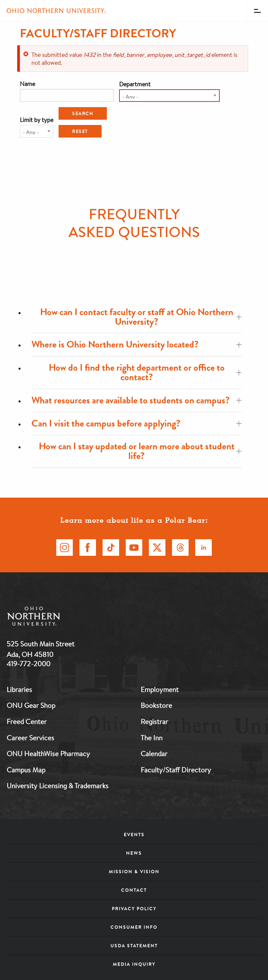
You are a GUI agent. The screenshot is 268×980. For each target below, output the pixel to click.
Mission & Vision (134, 872)
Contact (134, 890)
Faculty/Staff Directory (176, 770)
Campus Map (26, 770)
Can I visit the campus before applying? (136, 423)
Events (134, 835)
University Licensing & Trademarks (58, 786)
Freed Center (27, 721)
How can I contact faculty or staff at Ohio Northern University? (141, 317)
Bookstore (156, 705)
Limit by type (37, 120)
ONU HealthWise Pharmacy (48, 754)
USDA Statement (134, 946)
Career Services (30, 738)
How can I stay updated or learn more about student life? (140, 451)
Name (27, 84)
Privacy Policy (134, 909)
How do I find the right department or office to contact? (145, 372)
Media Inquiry (134, 964)
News (134, 853)
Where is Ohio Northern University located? (136, 344)
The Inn (152, 738)
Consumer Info (134, 927)
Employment (160, 689)
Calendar (154, 754)
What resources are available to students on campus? (136, 400)
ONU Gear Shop (31, 705)
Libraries (19, 689)
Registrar (154, 721)
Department (135, 84)
